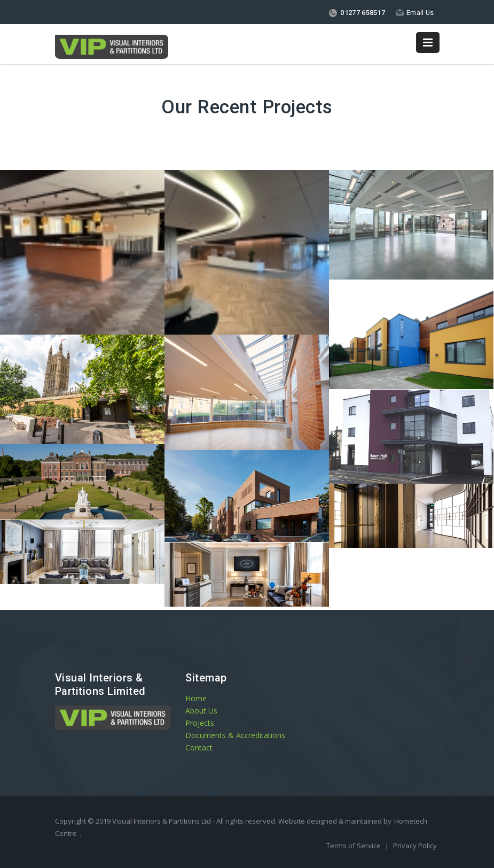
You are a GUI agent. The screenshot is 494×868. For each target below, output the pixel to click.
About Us (201, 711)
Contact (199, 747)
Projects (200, 723)
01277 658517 (356, 13)
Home (196, 698)
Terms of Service (354, 846)
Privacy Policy (415, 846)
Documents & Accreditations (235, 735)
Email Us (414, 13)
